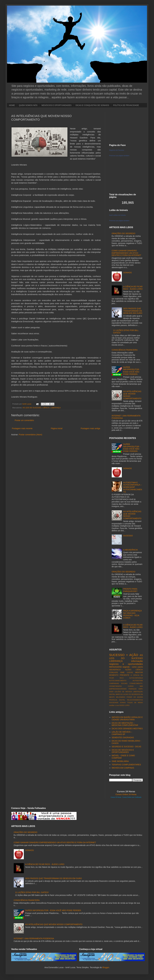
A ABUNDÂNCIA (130, 550)
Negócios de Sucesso (117, 150)
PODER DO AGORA (135, 697)
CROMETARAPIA (115, 686)
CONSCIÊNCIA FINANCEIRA (125, 350)
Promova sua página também (119, 156)
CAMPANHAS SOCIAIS (118, 683)
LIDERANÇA (56, 408)
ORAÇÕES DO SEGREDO (124, 233)
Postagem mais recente (22, 428)
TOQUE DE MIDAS (135, 703)
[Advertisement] (126, 126)
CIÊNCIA (46, 408)
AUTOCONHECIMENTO (118, 681)
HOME (12, 105)
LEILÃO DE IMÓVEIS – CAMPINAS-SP (122, 733)
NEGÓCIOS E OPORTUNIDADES (56, 105)
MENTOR (139, 672)
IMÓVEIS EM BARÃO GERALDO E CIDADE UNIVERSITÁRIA (127, 718)
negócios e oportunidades (126, 664)
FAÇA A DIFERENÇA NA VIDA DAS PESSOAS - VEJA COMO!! (132, 614)
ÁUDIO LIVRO (124, 705)
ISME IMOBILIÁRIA (120, 761)
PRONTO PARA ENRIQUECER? (130, 590)
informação (137, 661)
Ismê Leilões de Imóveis (117, 215)
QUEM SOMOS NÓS (28, 105)
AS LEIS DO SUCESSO (32, 408)
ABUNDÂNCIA (115, 670)
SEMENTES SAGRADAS (123, 737)
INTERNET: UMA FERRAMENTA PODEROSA (34, 938)
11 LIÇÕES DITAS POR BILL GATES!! (32, 892)
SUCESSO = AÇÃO (124, 655)
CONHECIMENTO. (136, 683)
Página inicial (57, 428)
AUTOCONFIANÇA (136, 678)
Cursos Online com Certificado (132, 797)
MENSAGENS (115, 667)
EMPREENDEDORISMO (118, 689)
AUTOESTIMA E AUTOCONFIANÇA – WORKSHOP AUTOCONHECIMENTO (133, 487)
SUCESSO (128, 536)
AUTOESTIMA (138, 681)
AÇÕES (128, 670)
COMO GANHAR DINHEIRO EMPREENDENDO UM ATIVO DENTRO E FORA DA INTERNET (126, 253)
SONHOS (127, 273)
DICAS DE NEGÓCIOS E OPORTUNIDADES (123, 751)
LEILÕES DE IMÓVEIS (123, 692)
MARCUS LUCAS (122, 694)
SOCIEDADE (114, 703)
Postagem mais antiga (90, 428)
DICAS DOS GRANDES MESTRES (127, 729)
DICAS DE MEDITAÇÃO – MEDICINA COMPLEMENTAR (125, 724)
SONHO (123, 703)
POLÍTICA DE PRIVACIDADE (126, 105)
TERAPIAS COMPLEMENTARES (126, 765)
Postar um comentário (24, 420)
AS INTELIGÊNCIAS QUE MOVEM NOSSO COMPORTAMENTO (54, 924)
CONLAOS (114, 672)
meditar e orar (114, 705)
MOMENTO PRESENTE (119, 675)
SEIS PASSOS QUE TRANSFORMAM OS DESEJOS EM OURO (133, 311)
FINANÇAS (133, 689)
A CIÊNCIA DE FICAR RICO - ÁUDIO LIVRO (133, 288)
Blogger (106, 967)
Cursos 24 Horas (116, 797)
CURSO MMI (135, 686)
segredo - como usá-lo (133, 667)
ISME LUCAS (127, 672)
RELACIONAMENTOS (135, 700)
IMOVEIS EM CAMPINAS (123, 768)
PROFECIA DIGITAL (117, 700)
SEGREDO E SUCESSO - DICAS (126, 747)
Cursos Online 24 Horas (126, 794)
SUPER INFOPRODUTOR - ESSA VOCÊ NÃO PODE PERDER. (132, 371)
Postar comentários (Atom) (30, 435)
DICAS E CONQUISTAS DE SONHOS (92, 105)
